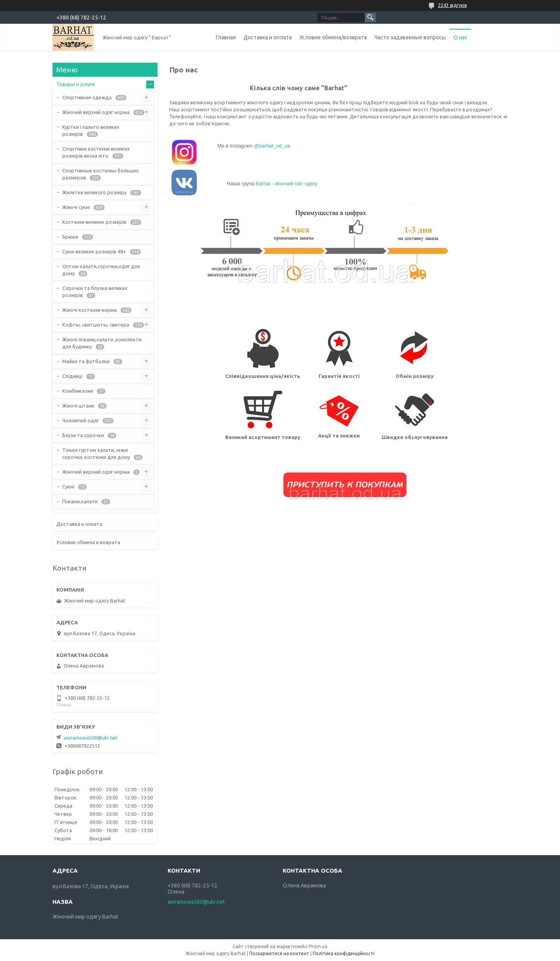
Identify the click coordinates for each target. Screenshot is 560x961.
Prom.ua (318, 946)
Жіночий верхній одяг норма (96, 112)
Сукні (68, 487)
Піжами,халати (80, 501)
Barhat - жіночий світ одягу (286, 184)
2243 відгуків (452, 5)
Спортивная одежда (87, 97)
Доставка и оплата (268, 37)
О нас (460, 37)
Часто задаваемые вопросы (410, 37)
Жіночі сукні (76, 207)
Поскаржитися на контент (279, 953)
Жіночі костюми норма (89, 310)
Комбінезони (78, 391)
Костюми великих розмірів (94, 222)
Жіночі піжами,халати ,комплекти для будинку (102, 343)
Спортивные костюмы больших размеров (101, 174)
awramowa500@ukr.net (91, 738)
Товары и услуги (75, 84)
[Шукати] (370, 18)
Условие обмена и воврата (88, 542)
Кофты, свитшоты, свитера (96, 325)
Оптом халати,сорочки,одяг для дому (101, 270)
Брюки (70, 237)
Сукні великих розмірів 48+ (94, 251)
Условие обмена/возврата (333, 37)
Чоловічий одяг (80, 420)
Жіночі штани (78, 406)
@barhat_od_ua (272, 146)
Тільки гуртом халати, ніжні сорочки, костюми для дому (96, 453)
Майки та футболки (86, 361)
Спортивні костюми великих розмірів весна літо (96, 152)
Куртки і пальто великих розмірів (91, 130)
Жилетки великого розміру (94, 192)
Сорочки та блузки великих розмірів (95, 292)
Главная (226, 37)
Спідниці (72, 376)
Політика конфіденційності (344, 953)
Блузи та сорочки (83, 435)
